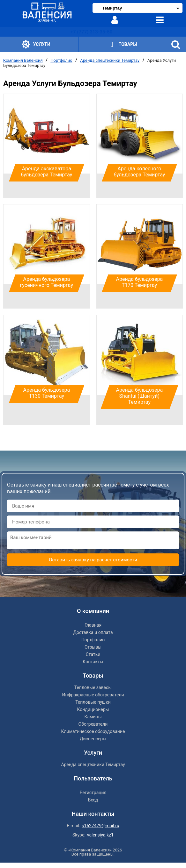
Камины (93, 717)
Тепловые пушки (93, 702)
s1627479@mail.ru (100, 826)
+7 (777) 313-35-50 (91, 32)
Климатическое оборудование (93, 731)
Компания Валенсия (23, 60)
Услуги (36, 44)
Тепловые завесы (93, 687)
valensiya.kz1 (100, 835)
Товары (122, 44)
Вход (93, 800)
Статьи (93, 654)
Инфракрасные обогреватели (93, 695)
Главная (93, 625)
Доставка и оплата (93, 632)
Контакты (93, 662)
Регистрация (93, 793)
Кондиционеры (93, 709)
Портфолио (61, 60)
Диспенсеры (93, 739)
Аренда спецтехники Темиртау (110, 60)
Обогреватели (93, 724)
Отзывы (93, 647)
